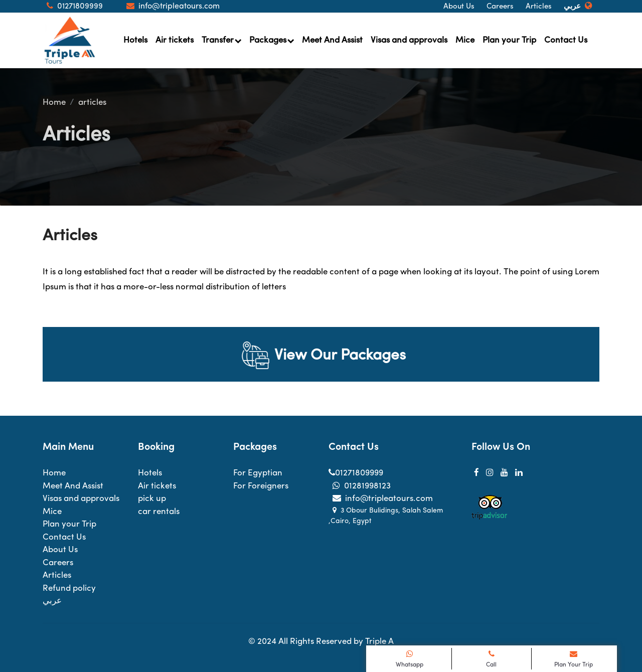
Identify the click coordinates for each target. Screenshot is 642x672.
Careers (500, 7)
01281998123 (360, 486)
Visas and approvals (409, 40)
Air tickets (175, 40)
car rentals (159, 512)
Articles (539, 7)
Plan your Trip (509, 40)
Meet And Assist (332, 40)
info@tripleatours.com (381, 499)
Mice (465, 40)
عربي (572, 7)
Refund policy (69, 589)
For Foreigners (261, 486)
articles (92, 103)
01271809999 (356, 473)
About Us (459, 7)
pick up (152, 499)
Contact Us (566, 40)
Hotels (135, 40)
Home (54, 103)
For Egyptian (258, 473)
